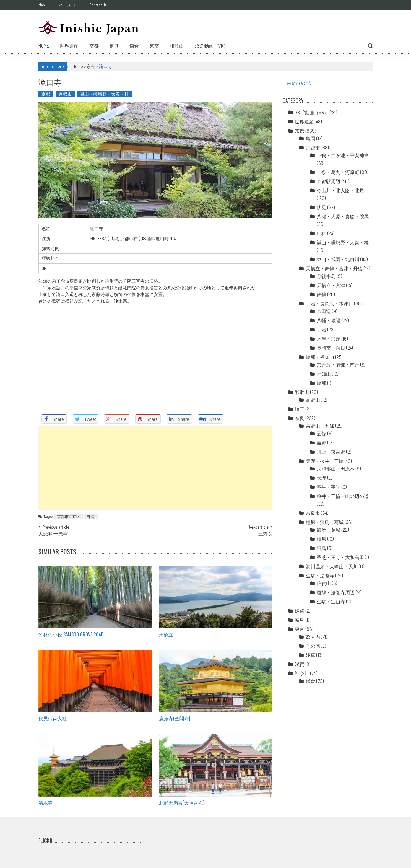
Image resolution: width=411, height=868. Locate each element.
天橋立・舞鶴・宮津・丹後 (334, 268)
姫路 (300, 611)
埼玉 (300, 409)
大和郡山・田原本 (336, 469)
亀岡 (311, 139)
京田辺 (324, 311)
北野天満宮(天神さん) (182, 802)
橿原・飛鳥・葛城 (325, 522)
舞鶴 (321, 294)
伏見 (321, 207)
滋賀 (300, 664)
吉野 (321, 443)
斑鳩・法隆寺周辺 (336, 592)
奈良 (114, 46)
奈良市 (313, 513)
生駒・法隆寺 (320, 576)
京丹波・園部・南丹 (338, 365)
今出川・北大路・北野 (340, 190)
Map (42, 5)
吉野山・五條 (320, 426)
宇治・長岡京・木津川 (329, 304)
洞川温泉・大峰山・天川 (332, 566)
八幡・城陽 (329, 320)
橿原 (321, 539)
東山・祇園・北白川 (338, 259)
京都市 (65, 94)
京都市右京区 (69, 517)
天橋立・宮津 (331, 285)
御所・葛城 (329, 530)
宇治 (321, 330)
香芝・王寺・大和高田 (340, 557)
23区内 (313, 637)
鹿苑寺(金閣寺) (174, 718)
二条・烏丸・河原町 (338, 172)
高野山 (313, 400)
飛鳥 (321, 548)
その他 (313, 646)
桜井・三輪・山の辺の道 (343, 496)
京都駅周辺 (329, 181)
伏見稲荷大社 (53, 718)
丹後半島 (326, 276)
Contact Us (98, 5)
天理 (321, 478)
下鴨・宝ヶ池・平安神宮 (343, 155)
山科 (321, 233)
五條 (321, 434)
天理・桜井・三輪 (325, 461)
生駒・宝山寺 (331, 602)
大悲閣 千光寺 (53, 534)
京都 (94, 46)
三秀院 (265, 534)
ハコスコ (67, 5)
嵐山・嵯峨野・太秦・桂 (104, 94)
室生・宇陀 (329, 487)
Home (44, 46)
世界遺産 (69, 46)
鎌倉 (134, 46)
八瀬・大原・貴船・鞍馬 (343, 216)
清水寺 (46, 802)
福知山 (324, 374)
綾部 (321, 383)
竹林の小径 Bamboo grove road (71, 634)
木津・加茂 (329, 339)
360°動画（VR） (211, 46)
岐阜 (300, 620)
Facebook (299, 83)
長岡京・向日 (331, 348)
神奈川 (302, 673)
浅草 (311, 655)
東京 (154, 46)
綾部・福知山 (320, 357)
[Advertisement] (155, 468)
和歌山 (177, 46)
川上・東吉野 (331, 452)
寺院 (91, 517)
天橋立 (166, 634)
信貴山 (324, 583)
